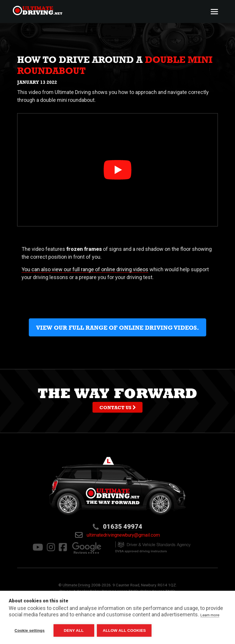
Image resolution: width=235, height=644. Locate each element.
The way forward (117, 401)
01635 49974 (123, 527)
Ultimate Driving (76, 585)
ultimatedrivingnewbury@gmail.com (117, 535)
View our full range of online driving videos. (117, 329)
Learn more (210, 615)
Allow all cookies (124, 630)
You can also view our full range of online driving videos (85, 269)
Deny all (74, 630)
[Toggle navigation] (214, 12)
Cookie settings (30, 630)
